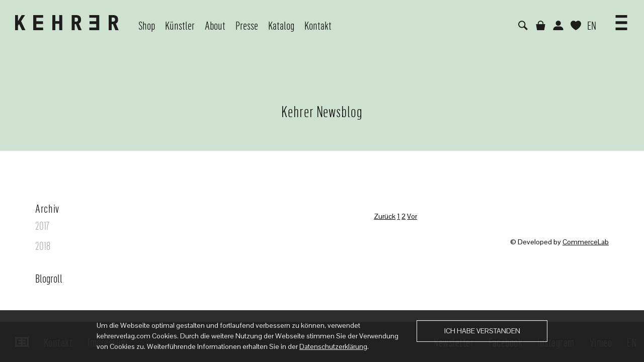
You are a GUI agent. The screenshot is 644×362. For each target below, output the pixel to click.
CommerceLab (586, 242)
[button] (621, 19)
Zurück (385, 216)
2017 (42, 225)
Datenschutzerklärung (333, 346)
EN (592, 25)
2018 (43, 245)
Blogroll (49, 278)
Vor (412, 216)
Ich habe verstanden (482, 331)
